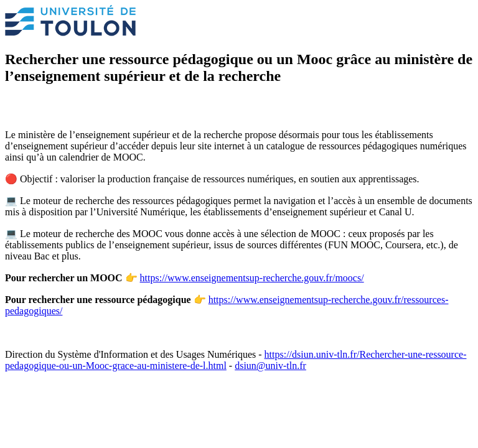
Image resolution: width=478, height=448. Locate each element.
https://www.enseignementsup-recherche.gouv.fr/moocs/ (252, 278)
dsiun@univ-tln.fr (270, 366)
